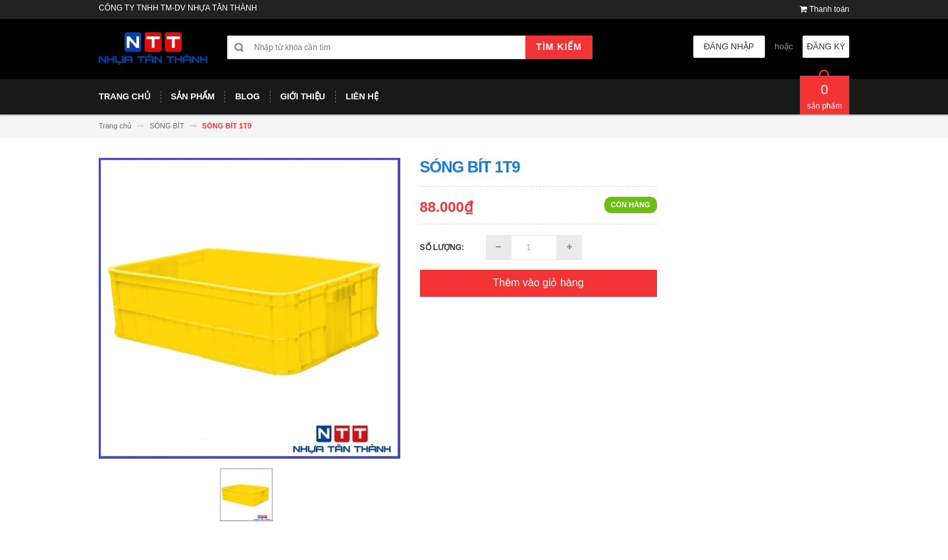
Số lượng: (442, 247)
